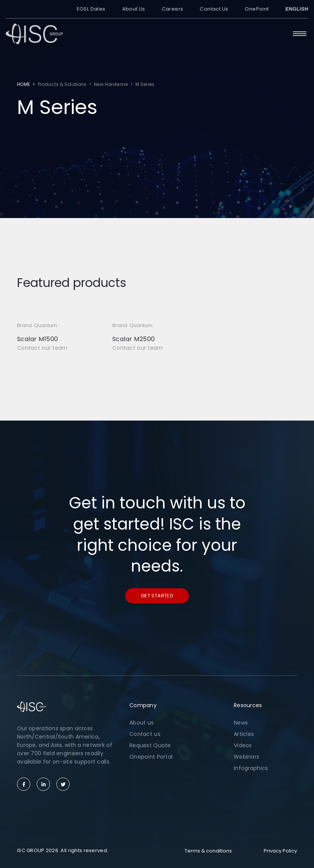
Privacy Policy (280, 851)
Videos (243, 745)
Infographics (251, 768)
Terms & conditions (208, 851)
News (241, 723)
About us (141, 723)
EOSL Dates (91, 9)
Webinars (246, 757)
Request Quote (150, 745)
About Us (134, 9)
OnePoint (257, 9)
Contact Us (214, 9)
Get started (157, 596)
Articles (244, 734)
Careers (173, 9)
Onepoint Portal (151, 757)
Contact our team (42, 348)
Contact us (145, 734)
